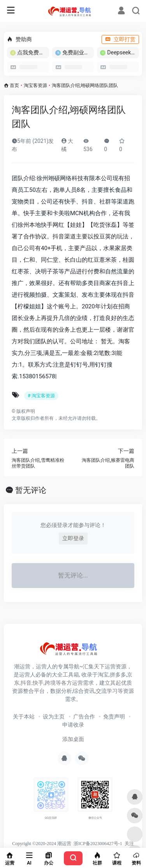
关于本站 (24, 717)
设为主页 (54, 717)
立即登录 (73, 538)
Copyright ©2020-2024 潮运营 (42, 844)
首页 (14, 85)
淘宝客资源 (35, 85)
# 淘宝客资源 (41, 396)
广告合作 (84, 717)
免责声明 (114, 717)
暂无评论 (31, 490)
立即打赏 (120, 39)
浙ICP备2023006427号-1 (98, 844)
